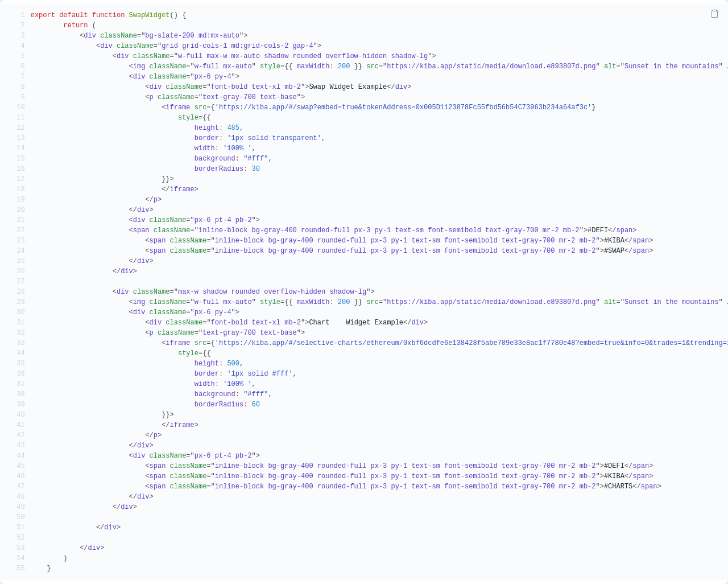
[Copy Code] (714, 14)
